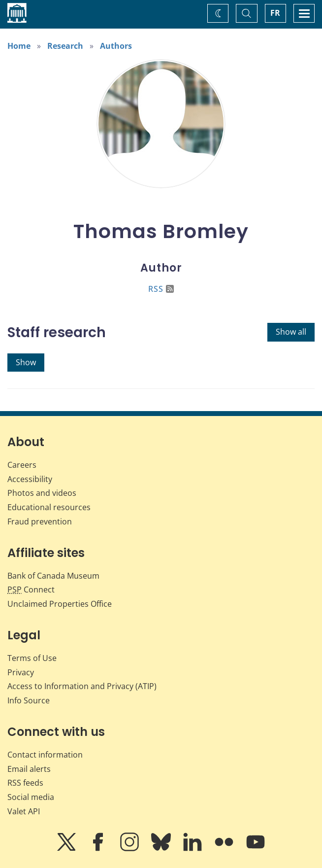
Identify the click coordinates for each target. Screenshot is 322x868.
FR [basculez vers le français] (275, 13)
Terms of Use (32, 658)
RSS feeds (25, 783)
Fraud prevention (40, 521)
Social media (31, 797)
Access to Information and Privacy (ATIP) (82, 686)
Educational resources (49, 507)
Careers (22, 465)
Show (26, 362)
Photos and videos (42, 493)
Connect (31, 590)
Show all (291, 332)
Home (19, 46)
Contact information (45, 755)
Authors (116, 46)
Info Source (29, 700)
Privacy (21, 672)
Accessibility (30, 479)
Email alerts (29, 769)
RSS (161, 289)
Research (65, 46)
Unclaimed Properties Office (60, 604)
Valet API (24, 811)
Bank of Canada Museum (53, 576)
